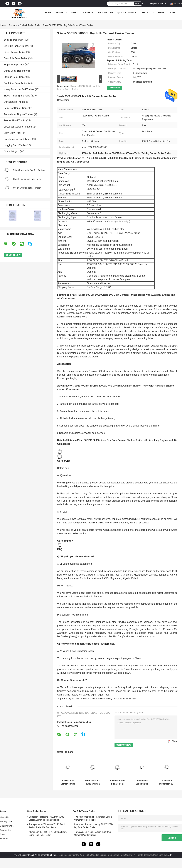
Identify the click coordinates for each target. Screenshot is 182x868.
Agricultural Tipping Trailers (19, 114)
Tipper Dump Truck (14, 65)
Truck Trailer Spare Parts (17, 96)
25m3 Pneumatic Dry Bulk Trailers (29, 170)
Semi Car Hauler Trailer (16, 108)
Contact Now (114, 88)
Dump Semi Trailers (14, 71)
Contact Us (147, 13)
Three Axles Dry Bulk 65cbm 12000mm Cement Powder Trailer (93, 833)
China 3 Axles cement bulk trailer (43, 855)
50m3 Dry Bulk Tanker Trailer (75, 699)
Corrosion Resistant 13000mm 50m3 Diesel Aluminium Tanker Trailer (46, 818)
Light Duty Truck (13, 133)
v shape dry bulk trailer (101, 699)
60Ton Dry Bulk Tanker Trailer (27, 188)
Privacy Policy (19, 855)
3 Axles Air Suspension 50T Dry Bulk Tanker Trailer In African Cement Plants (167, 782)
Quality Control (127, 13)
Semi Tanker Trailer (14, 40)
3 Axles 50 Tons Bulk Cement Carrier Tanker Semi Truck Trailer (117, 782)
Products (61, 13)
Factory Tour (105, 13)
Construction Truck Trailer (18, 139)
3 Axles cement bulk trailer (125, 699)
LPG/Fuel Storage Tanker (17, 127)
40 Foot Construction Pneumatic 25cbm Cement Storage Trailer (93, 818)
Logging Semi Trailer (15, 145)
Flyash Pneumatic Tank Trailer (27, 179)
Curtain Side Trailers (15, 102)
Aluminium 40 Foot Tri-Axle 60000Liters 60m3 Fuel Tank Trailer (48, 833)
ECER (169, 855)
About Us (88, 13)
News (161, 13)
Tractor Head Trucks (15, 120)
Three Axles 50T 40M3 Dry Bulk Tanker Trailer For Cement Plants (93, 782)
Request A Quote (158, 3)
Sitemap (4, 839)
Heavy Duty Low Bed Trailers (19, 89)
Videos (75, 13)
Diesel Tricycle (12, 152)
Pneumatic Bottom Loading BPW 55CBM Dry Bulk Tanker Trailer (94, 826)
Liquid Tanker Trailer (15, 52)
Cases (172, 13)
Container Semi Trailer (16, 83)
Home (48, 13)
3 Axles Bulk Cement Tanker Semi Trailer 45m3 (68, 782)
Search (138, 4)
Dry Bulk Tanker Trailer (30, 25)
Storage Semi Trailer (15, 77)
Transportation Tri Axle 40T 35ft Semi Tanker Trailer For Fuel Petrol (47, 826)
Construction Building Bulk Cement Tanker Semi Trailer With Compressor (142, 782)
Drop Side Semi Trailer (16, 58)
